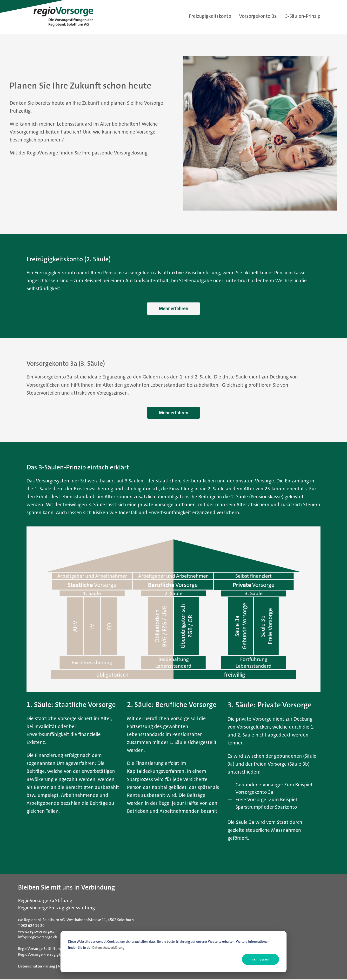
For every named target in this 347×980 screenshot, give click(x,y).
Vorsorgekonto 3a (258, 16)
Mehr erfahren (173, 309)
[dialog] (173, 952)
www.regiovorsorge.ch (37, 932)
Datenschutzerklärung (108, 948)
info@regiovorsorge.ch (38, 938)
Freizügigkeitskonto (210, 16)
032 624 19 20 (33, 926)
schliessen (260, 959)
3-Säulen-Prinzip (303, 16)
